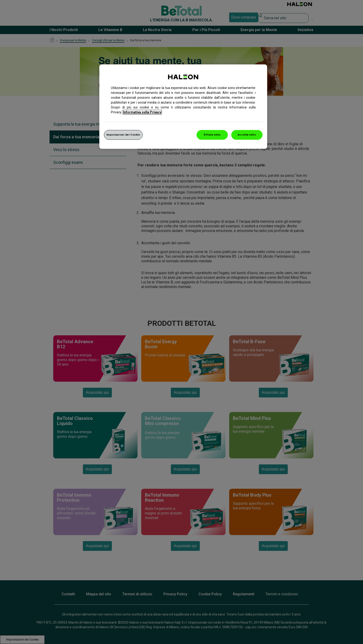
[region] (183, 107)
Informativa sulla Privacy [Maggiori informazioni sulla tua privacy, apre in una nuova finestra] (142, 112)
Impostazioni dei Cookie (123, 135)
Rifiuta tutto (212, 135)
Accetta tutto (247, 135)
